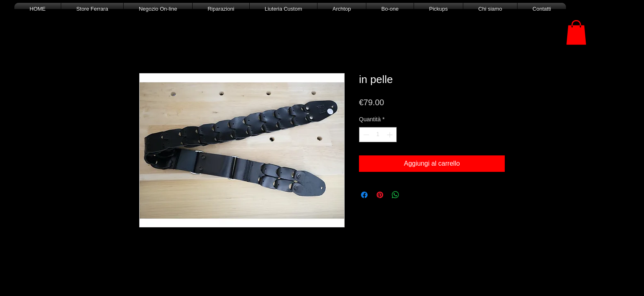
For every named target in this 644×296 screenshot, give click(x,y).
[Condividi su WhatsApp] (396, 195)
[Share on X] (411, 195)
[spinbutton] (378, 135)
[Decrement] (365, 135)
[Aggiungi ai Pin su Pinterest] (380, 195)
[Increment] (390, 135)
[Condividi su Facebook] (364, 195)
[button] (576, 32)
